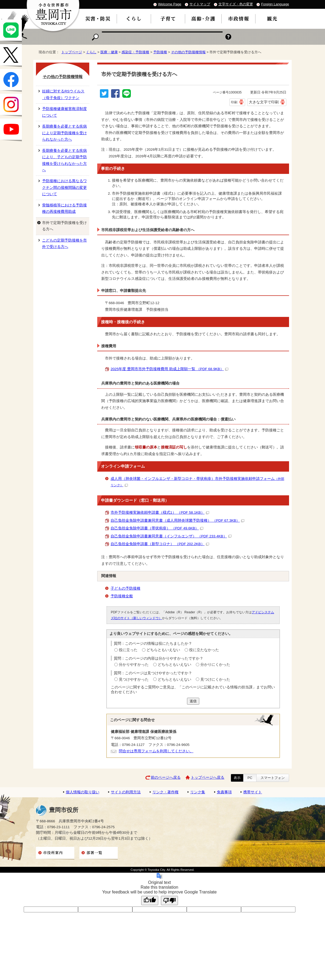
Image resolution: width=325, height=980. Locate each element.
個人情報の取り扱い (83, 792)
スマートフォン (273, 778)
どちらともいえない (163, 650)
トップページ (72, 52)
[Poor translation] (169, 901)
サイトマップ (200, 4)
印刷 (234, 102)
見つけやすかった (134, 679)
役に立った (128, 650)
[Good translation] (150, 901)
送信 (193, 701)
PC (250, 778)
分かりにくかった (215, 665)
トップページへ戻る (208, 777)
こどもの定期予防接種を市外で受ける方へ (64, 244)
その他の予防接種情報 (188, 52)
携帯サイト (253, 792)
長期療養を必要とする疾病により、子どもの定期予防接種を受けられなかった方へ (64, 160)
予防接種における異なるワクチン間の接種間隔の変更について (64, 187)
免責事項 (224, 792)
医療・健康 (109, 52)
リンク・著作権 (165, 792)
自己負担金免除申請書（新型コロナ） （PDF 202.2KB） (160, 544)
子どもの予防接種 (125, 588)
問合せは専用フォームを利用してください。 (156, 751)
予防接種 (160, 52)
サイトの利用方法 (126, 792)
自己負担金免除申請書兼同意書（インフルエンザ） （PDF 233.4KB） (171, 536)
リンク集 (198, 792)
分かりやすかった (134, 665)
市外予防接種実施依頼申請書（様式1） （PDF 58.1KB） (160, 513)
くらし (91, 52)
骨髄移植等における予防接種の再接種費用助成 (64, 208)
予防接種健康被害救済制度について (64, 112)
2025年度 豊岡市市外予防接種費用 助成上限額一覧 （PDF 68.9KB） (169, 369)
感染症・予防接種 (135, 52)
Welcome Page (170, 4)
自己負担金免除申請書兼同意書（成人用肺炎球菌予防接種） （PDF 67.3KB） (177, 520)
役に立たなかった (204, 650)
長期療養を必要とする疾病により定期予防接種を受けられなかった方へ (64, 133)
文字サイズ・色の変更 (236, 4)
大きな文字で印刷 (264, 102)
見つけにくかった (215, 679)
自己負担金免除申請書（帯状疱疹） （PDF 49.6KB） (157, 528)
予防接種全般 (122, 596)
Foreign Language (275, 4)
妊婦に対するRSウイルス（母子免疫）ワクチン (63, 94)
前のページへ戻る (166, 777)
